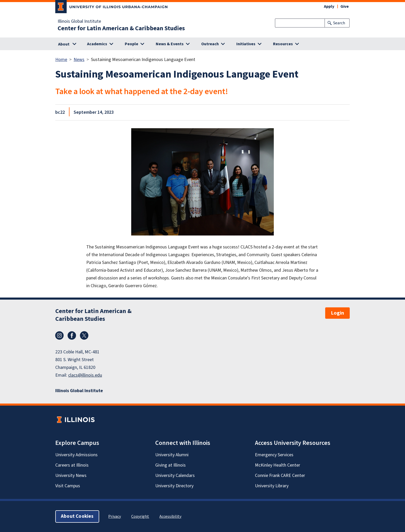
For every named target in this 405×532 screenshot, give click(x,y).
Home (61, 60)
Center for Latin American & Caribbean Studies (121, 28)
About (64, 44)
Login (337, 313)
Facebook (72, 336)
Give (345, 6)
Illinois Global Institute (79, 21)
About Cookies (77, 516)
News (79, 60)
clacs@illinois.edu (85, 375)
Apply (329, 6)
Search (339, 23)
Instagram (59, 336)
